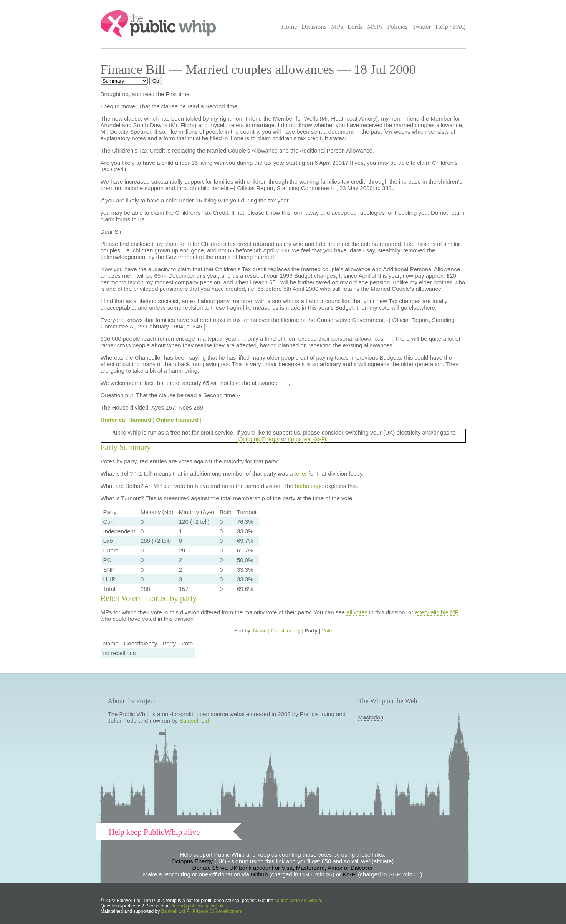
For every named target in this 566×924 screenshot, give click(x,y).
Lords (355, 27)
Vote (327, 631)
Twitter (421, 27)
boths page (309, 486)
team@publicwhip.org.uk (198, 906)
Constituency (286, 631)
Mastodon (371, 717)
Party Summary (126, 447)
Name (260, 631)
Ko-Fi (349, 874)
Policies (397, 27)
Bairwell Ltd (194, 721)
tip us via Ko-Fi (307, 439)
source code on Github (298, 901)
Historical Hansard (126, 420)
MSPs (375, 27)
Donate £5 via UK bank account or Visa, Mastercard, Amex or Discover (283, 868)
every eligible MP (437, 612)
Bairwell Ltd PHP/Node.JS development (202, 911)
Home (289, 27)
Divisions (314, 27)
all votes (357, 612)
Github (259, 874)
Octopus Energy (259, 439)
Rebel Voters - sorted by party (149, 598)
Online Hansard (177, 420)
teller (301, 474)
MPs (337, 27)
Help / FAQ (451, 27)
